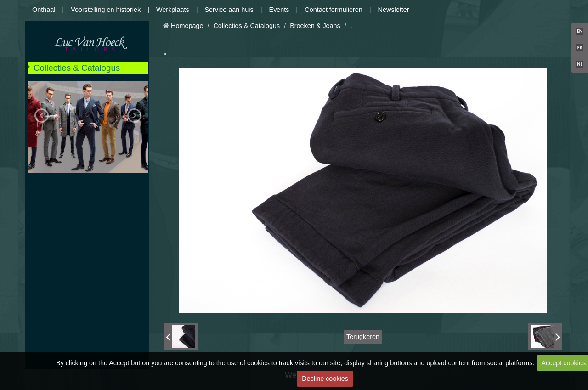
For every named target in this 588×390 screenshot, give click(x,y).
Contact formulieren (334, 10)
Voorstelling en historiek (106, 10)
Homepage (187, 26)
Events (279, 10)
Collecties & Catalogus (77, 68)
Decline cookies (325, 379)
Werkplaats (173, 10)
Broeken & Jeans (315, 26)
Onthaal (44, 10)
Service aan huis (229, 10)
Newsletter (394, 10)
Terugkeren (363, 337)
